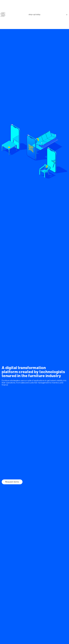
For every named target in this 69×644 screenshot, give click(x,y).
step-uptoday (34, 10)
